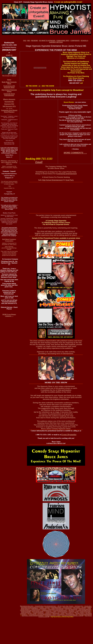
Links (7, 108)
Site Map (11, 108)
